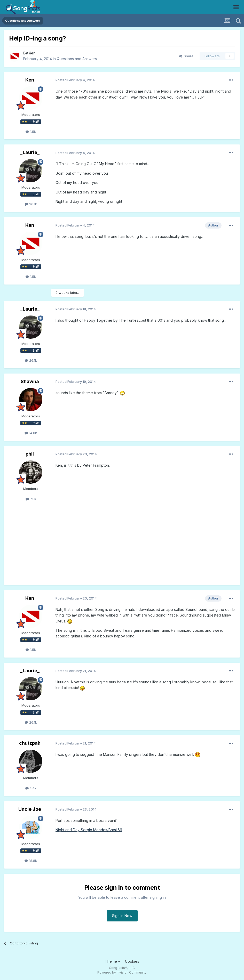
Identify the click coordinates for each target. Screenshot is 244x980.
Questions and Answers (77, 59)
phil (30, 454)
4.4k (31, 788)
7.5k (31, 499)
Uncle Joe (30, 809)
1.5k (31, 132)
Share (186, 56)
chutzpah (30, 743)
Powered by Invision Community (122, 972)
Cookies (132, 961)
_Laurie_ (30, 152)
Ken (32, 53)
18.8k (31, 861)
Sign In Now (122, 916)
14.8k (31, 433)
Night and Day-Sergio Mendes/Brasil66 (89, 830)
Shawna (30, 381)
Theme (112, 961)
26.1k (31, 204)
